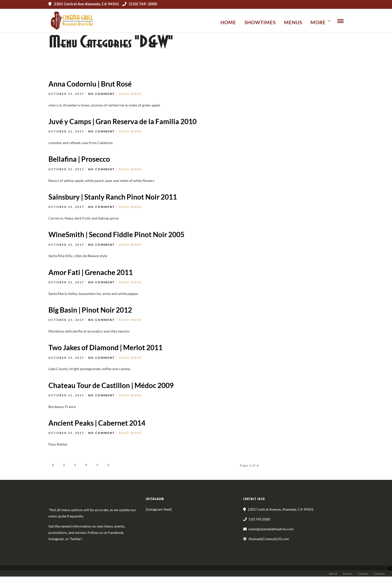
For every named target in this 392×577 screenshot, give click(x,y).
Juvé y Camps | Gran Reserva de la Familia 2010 (122, 122)
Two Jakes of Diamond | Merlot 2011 (105, 348)
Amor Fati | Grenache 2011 (91, 272)
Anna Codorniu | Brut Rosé (90, 84)
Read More (130, 94)
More (318, 22)
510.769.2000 (259, 519)
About (333, 574)
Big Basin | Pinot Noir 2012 (90, 310)
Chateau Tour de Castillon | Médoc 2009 (111, 386)
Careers (363, 574)
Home (228, 22)
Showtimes (260, 22)
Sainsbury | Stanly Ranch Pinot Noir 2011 (113, 197)
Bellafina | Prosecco (79, 159)
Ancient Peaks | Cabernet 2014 (97, 423)
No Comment (102, 94)
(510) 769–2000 (140, 4)
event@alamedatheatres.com (271, 529)
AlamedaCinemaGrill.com (269, 539)
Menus (293, 22)
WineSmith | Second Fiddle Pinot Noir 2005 (116, 235)
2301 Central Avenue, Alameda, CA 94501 (281, 510)
